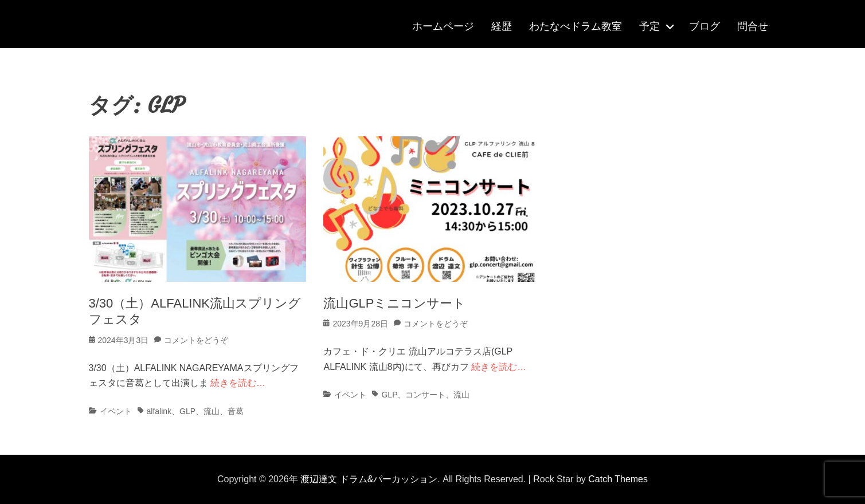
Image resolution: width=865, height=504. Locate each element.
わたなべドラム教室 (576, 26)
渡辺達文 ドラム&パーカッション (369, 479)
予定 (649, 26)
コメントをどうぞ (196, 340)
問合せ (753, 26)
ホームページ (443, 26)
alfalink (159, 411)
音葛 (236, 411)
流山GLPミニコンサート (394, 303)
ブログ (704, 26)
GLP (187, 411)
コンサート (425, 395)
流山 (212, 411)
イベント (116, 411)
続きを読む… (238, 383)
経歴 (502, 26)
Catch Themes (618, 479)
